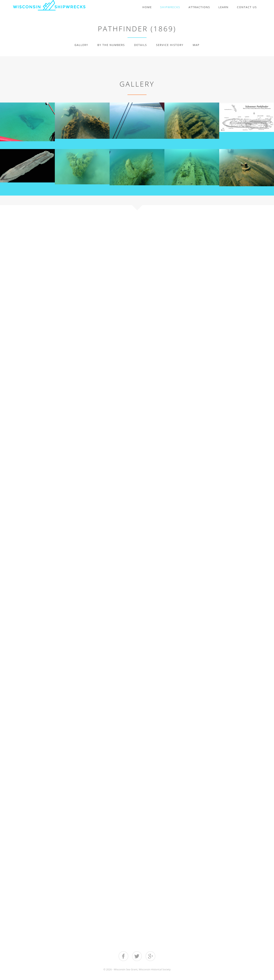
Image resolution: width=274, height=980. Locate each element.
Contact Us (247, 7)
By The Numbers (111, 45)
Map (196, 45)
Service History (170, 45)
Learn (223, 7)
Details (141, 45)
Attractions (199, 7)
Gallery (81, 45)
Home (147, 7)
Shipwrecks (170, 7)
